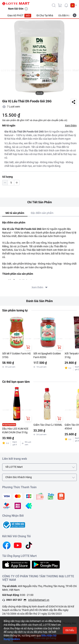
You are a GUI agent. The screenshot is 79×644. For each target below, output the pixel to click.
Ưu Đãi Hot (65, 15)
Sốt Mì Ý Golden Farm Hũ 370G (16, 355)
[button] (74, 5)
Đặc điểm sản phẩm (42, 213)
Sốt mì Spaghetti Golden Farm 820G (47, 355)
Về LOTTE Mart (14, 467)
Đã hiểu (70, 630)
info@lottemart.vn (39, 600)
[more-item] (75, 15)
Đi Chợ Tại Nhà (45, 15)
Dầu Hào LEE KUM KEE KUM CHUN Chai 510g (15, 430)
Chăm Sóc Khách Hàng (19, 477)
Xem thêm (71, 125)
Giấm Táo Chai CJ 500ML (48, 425)
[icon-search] (54, 5)
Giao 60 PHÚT (19, 16)
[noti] (66, 5)
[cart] (60, 5)
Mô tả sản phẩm (15, 213)
